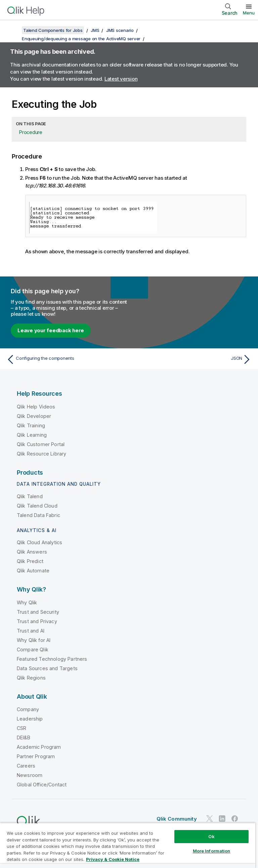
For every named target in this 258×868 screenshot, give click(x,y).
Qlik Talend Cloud (37, 506)
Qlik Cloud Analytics (39, 542)
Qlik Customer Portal (41, 444)
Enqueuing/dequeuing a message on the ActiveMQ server (81, 39)
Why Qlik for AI (34, 640)
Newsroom (30, 775)
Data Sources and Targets (47, 668)
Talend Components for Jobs (53, 30)
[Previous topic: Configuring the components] (66, 359)
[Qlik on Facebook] (235, 819)
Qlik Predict (30, 561)
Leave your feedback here (51, 330)
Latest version (121, 79)
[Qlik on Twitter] (210, 819)
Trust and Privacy (37, 621)
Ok (211, 836)
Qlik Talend (30, 496)
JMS (95, 30)
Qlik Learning (32, 435)
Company (28, 709)
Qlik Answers (32, 552)
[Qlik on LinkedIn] (222, 819)
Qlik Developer (34, 416)
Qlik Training (31, 425)
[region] (128, 845)
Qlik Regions (31, 678)
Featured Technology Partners (52, 659)
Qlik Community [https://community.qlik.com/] (177, 819)
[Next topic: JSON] (192, 359)
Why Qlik (27, 602)
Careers (26, 766)
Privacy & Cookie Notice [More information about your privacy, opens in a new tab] (113, 859)
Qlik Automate (33, 571)
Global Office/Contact (42, 785)
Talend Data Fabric (38, 515)
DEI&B (24, 737)
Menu (249, 13)
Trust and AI (31, 631)
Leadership (30, 719)
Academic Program (39, 747)
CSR (21, 728)
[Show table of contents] (13, 30)
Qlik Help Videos (36, 407)
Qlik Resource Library (41, 454)
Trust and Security (38, 612)
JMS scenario (120, 30)
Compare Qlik (33, 649)
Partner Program (36, 756)
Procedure (31, 132)
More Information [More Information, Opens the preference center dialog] (212, 851)
